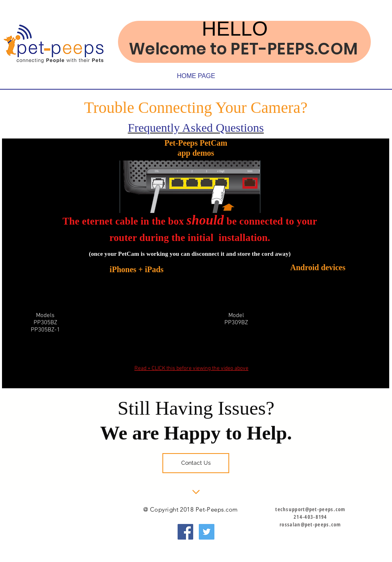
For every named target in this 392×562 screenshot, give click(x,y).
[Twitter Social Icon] (207, 532)
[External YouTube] (311, 321)
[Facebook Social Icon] (185, 532)
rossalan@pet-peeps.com (310, 524)
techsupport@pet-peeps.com (310, 509)
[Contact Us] (196, 463)
